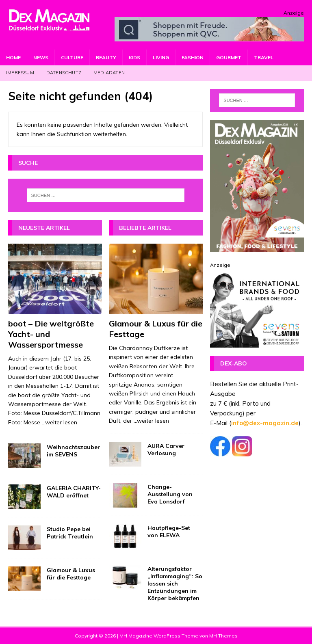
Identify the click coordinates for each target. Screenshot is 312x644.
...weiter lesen (60, 422)
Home (13, 57)
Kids (134, 57)
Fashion (193, 57)
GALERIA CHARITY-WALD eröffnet (74, 492)
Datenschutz (64, 73)
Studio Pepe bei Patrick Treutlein (70, 533)
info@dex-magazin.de (265, 423)
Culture (72, 57)
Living (161, 57)
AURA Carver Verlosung (166, 450)
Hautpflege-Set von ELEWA (169, 532)
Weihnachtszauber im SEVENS (73, 451)
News (41, 57)
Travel (264, 57)
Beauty (106, 57)
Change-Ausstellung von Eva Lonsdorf (170, 494)
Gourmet (229, 57)
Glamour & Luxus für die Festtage (71, 574)
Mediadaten (109, 73)
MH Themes (223, 636)
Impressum (20, 73)
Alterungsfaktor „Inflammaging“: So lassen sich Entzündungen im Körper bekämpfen (175, 584)
